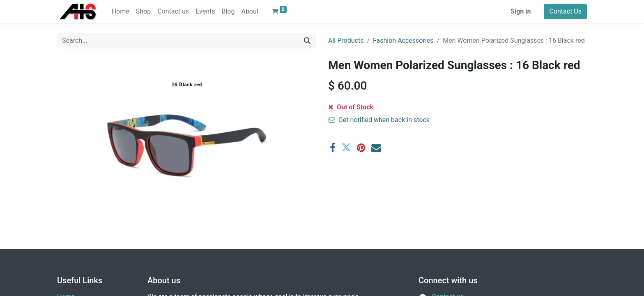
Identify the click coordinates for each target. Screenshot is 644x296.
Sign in (521, 11)
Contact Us (565, 11)
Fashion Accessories (403, 40)
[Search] (307, 41)
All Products (346, 40)
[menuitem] (121, 12)
